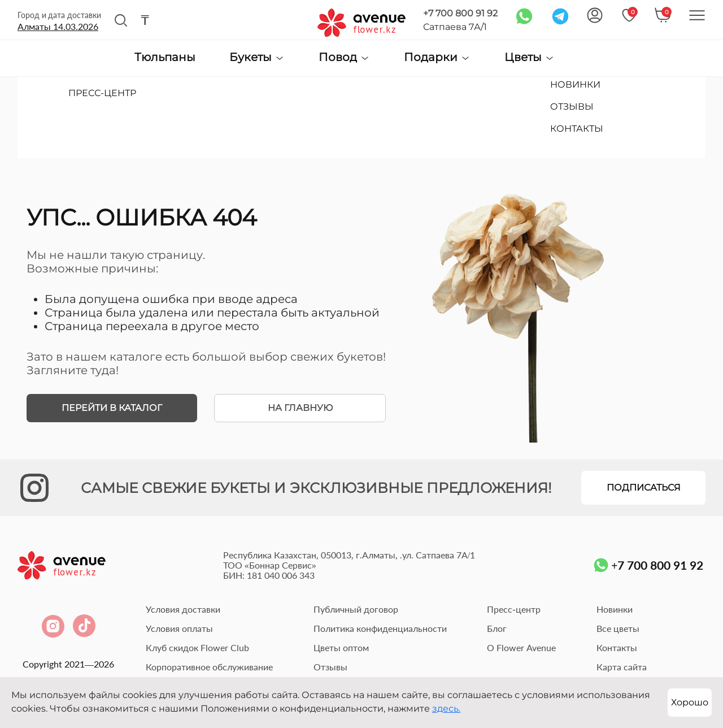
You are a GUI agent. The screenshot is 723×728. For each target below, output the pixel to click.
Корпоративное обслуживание (209, 667)
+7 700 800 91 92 (460, 13)
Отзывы (330, 667)
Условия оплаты (179, 628)
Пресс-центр (513, 609)
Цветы (530, 57)
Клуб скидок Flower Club (197, 647)
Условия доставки (183, 609)
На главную (300, 408)
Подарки (437, 57)
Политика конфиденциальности (380, 628)
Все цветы (618, 628)
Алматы (58, 26)
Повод (344, 57)
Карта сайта (622, 667)
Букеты (257, 57)
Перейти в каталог (112, 408)
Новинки (615, 609)
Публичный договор (356, 609)
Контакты (617, 647)
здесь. (446, 708)
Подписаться (644, 487)
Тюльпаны (165, 58)
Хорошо (690, 702)
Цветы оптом (341, 647)
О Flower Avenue (521, 647)
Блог (497, 628)
